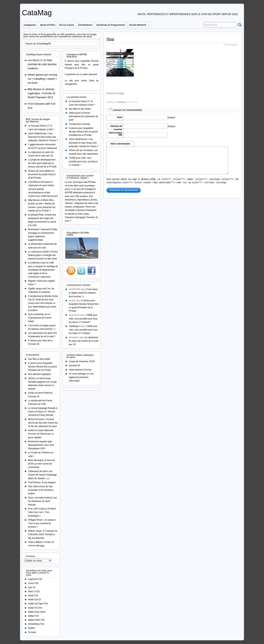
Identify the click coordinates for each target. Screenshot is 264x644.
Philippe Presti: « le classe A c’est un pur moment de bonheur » (42, 523)
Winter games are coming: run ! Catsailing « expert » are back (43, 79)
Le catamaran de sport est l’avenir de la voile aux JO (84, 341)
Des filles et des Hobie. (39, 359)
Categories (30, 25)
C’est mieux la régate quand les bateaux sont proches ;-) (83, 293)
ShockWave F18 (36, 624)
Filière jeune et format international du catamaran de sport (83, 116)
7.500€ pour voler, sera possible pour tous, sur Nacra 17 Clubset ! (83, 161)
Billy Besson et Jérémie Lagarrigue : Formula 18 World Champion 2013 (41, 93)
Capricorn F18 (35, 579)
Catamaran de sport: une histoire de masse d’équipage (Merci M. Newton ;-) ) (42, 475)
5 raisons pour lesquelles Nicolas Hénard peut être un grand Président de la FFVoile (82, 64)
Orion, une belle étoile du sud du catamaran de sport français (42, 501)
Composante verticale (79, 124)
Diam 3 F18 (34, 591)
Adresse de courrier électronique (116, 127)
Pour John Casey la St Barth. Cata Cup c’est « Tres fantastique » (42, 512)
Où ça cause (67, 25)
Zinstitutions (85, 25)
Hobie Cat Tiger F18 (38, 604)
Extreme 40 (74, 366)
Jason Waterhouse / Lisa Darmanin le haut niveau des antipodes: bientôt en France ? (43, 137)
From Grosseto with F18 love (41, 106)
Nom (120, 117)
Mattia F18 (33, 616)
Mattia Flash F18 (36, 620)
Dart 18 (32, 587)
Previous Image (115, 93)
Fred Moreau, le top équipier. (42, 482)
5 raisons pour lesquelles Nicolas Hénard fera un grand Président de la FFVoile (42, 367)
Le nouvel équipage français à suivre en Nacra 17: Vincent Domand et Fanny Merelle (43, 412)
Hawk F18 (33, 596)
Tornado (32, 632)
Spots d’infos (48, 25)
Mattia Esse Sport (37, 612)
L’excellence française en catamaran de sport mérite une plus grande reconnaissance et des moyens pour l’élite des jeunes (43, 189)
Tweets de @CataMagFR (38, 44)
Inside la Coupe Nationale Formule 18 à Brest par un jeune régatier (41, 434)
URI (120, 135)
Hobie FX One (35, 608)
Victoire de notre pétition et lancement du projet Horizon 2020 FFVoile (42, 174)
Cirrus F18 (33, 583)
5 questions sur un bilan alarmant (81, 74)
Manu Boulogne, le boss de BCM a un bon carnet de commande (41, 464)
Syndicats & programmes (111, 25)
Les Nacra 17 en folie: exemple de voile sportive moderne (42, 64)
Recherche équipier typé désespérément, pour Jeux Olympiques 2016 (41, 445)
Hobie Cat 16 (34, 600)
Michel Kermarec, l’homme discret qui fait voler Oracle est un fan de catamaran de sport (43, 423)
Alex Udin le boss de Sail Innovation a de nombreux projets (41, 490)
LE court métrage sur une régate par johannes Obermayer (81, 377)
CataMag (37, 13)
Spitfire (31, 628)
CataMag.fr (121, 102)
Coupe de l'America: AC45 (82, 361)
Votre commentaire (120, 144)
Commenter (232, 45)
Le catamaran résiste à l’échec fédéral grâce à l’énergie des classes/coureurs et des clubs (43, 255)
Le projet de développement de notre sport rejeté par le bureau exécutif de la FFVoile (42, 163)
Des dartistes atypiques (40, 374)
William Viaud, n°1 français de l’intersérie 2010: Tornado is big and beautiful (43, 534)
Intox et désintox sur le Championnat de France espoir (40, 318)
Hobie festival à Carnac (80, 370)
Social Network (138, 25)
